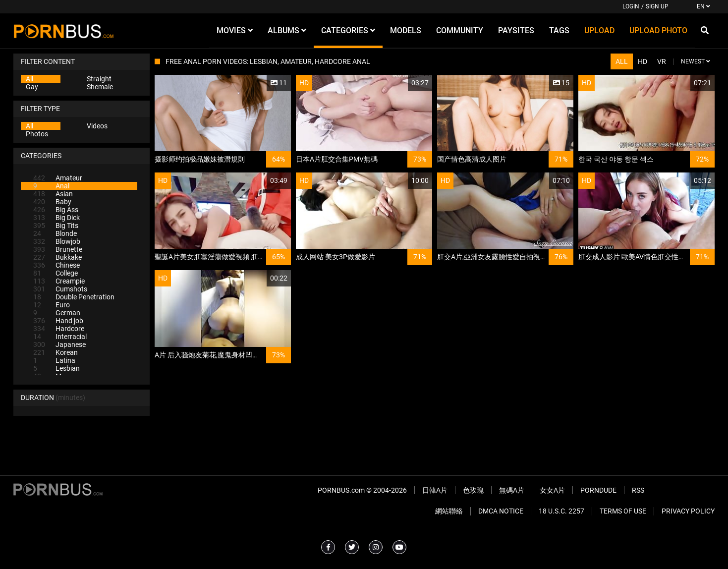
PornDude (598, 490)
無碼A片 (512, 490)
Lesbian (56, 368)
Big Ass (56, 210)
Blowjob (57, 241)
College (56, 273)
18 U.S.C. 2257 (561, 511)
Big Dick (56, 218)
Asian (53, 194)
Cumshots (60, 289)
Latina (54, 360)
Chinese (56, 265)
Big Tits (56, 226)
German (57, 313)
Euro (52, 305)
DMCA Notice (501, 511)
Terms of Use (623, 511)
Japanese (59, 344)
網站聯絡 (449, 511)
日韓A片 (435, 490)
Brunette (58, 249)
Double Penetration (74, 297)
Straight (99, 79)
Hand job (58, 321)
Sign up (657, 6)
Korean (56, 352)
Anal (51, 186)
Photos (37, 134)
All (29, 79)
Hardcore (59, 329)
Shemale (100, 87)
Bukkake (57, 257)
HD (643, 61)
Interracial (60, 337)
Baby (52, 202)
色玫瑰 (473, 490)
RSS (638, 490)
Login (631, 6)
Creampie (59, 281)
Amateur (58, 178)
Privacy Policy (688, 511)
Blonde (55, 233)
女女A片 (552, 490)
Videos (97, 126)
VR (662, 61)
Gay (32, 87)
